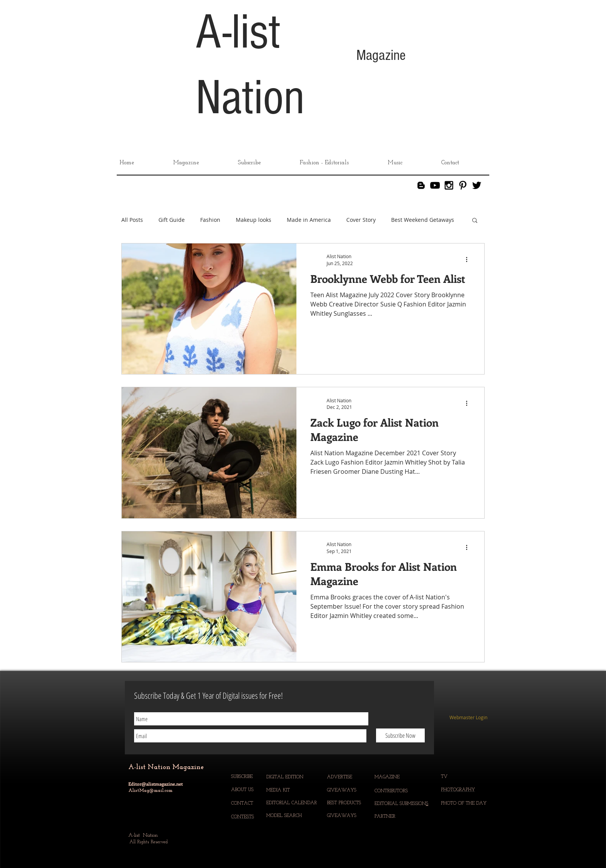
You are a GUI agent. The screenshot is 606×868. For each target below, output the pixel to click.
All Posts (132, 220)
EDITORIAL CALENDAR (292, 803)
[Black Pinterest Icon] (463, 185)
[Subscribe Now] (400, 735)
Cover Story (361, 220)
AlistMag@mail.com (150, 791)
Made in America (309, 220)
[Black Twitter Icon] (477, 185)
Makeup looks (254, 220)
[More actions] (469, 259)
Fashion (210, 220)
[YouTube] (435, 185)
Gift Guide (172, 220)
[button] (475, 221)
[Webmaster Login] (468, 718)
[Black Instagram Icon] (449, 185)
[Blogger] (421, 185)
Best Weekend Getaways (423, 220)
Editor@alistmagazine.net (156, 784)
